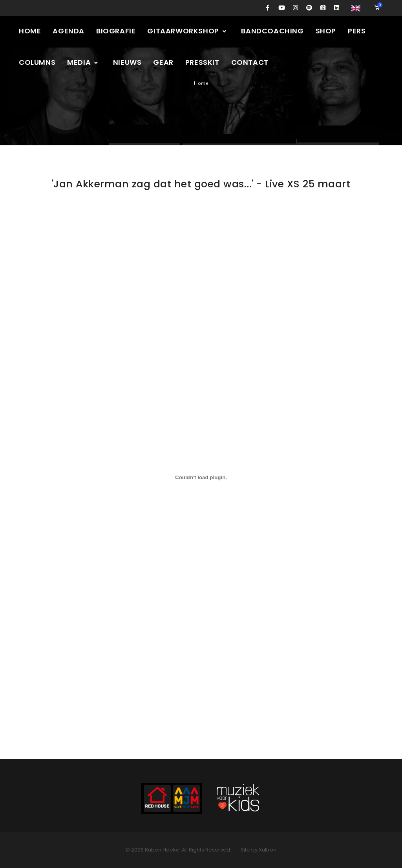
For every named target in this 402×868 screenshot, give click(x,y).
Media (83, 62)
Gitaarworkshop (187, 31)
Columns (37, 62)
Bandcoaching (272, 31)
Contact (250, 62)
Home (30, 31)
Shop (326, 31)
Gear (163, 62)
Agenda (69, 31)
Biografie (116, 31)
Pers (357, 31)
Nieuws (127, 62)
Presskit (202, 62)
